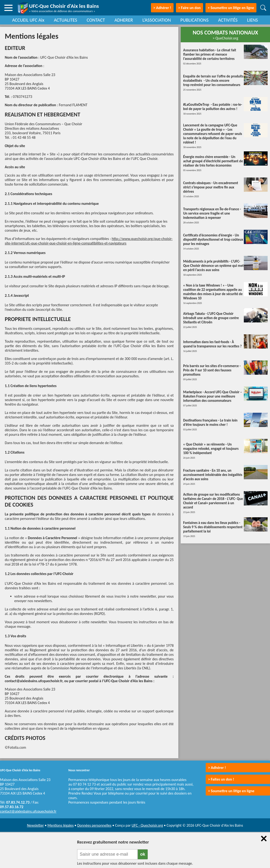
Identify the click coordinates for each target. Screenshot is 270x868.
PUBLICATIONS (195, 20)
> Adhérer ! (217, 768)
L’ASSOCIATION (157, 20)
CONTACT (96, 20)
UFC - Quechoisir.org (147, 825)
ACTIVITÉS (228, 20)
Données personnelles (94, 825)
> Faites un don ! (221, 779)
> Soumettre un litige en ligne (231, 8)
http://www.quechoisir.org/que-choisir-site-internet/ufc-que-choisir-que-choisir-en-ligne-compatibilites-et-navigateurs (89, 241)
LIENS (252, 20)
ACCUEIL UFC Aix (28, 20)
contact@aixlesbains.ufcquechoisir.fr (28, 811)
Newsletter (35, 825)
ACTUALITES (65, 20)
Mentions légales (60, 825)
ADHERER (124, 20)
